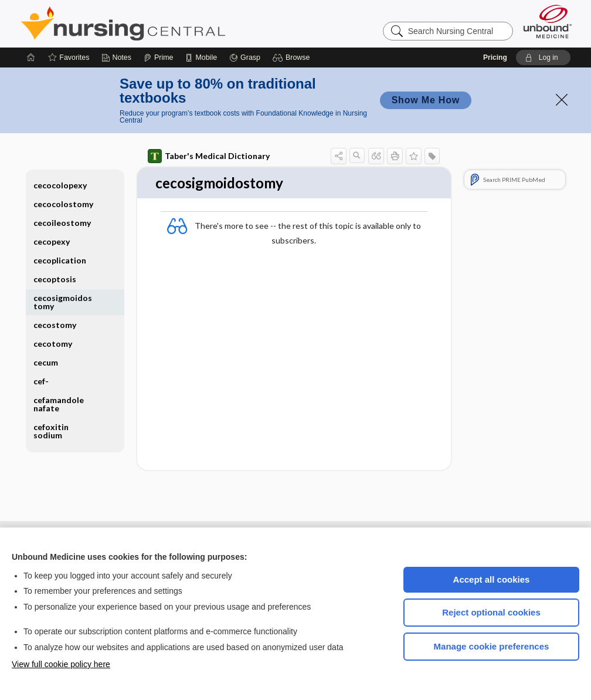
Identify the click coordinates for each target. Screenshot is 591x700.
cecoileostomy (62, 223)
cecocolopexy (60, 185)
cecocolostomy (63, 204)
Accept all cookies (492, 579)
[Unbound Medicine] (548, 21)
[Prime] (158, 58)
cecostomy (55, 325)
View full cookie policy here (61, 664)
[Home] (31, 58)
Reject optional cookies (491, 612)
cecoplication (60, 260)
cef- (41, 381)
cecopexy (52, 241)
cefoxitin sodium (51, 431)
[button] (293, 58)
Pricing (495, 58)
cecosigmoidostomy (63, 302)
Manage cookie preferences (492, 646)
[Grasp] (245, 58)
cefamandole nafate (59, 404)
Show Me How (426, 100)
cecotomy (53, 344)
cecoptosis (55, 279)
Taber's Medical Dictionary (209, 156)
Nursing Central (167, 23)
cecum (46, 362)
